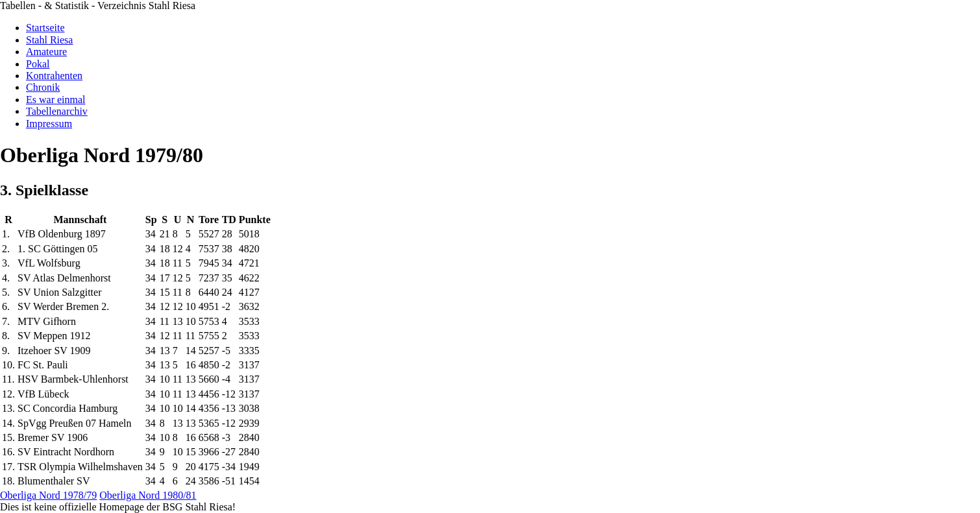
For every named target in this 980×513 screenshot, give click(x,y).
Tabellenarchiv (57, 111)
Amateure (46, 52)
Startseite (45, 28)
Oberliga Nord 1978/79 (48, 495)
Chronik (43, 87)
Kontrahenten (54, 76)
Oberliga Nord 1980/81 (148, 495)
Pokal (38, 64)
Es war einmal (56, 100)
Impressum (49, 124)
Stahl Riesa (49, 40)
